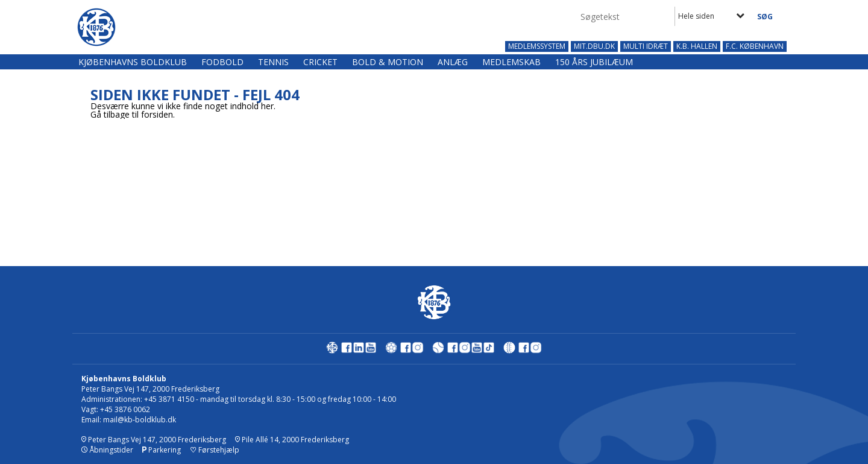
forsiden (157, 114)
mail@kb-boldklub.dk (140, 420)
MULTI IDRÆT (646, 46)
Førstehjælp (215, 450)
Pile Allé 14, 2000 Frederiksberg (292, 440)
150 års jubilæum (594, 62)
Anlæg (453, 62)
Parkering (162, 450)
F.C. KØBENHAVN (755, 46)
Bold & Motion (388, 62)
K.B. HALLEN (697, 46)
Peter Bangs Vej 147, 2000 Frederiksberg (154, 440)
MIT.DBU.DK (594, 46)
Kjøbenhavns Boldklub (133, 62)
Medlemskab (511, 62)
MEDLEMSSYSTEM (537, 46)
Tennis (273, 62)
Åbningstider (107, 450)
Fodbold (222, 62)
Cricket (320, 62)
